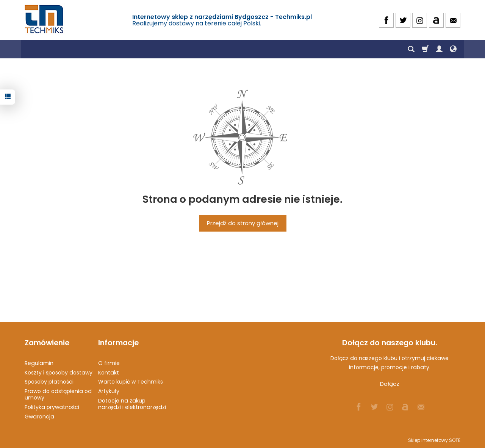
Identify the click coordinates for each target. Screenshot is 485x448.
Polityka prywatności (52, 407)
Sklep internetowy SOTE (434, 440)
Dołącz (390, 384)
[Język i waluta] (453, 49)
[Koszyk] (425, 49)
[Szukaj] (411, 49)
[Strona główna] (45, 19)
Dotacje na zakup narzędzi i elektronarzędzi (132, 404)
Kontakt (109, 373)
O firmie (109, 363)
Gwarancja (39, 417)
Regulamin (39, 363)
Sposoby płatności (49, 382)
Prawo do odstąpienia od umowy (58, 394)
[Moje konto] (439, 49)
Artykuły (109, 391)
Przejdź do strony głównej (243, 223)
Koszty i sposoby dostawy (59, 373)
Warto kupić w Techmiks (131, 382)
